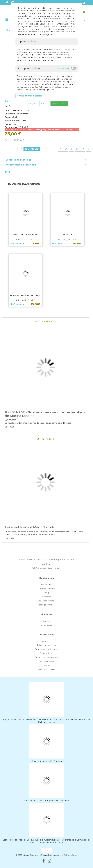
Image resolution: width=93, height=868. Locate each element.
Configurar (32, 104)
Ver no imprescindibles (30, 96)
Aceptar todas (59, 104)
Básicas (45, 104)
